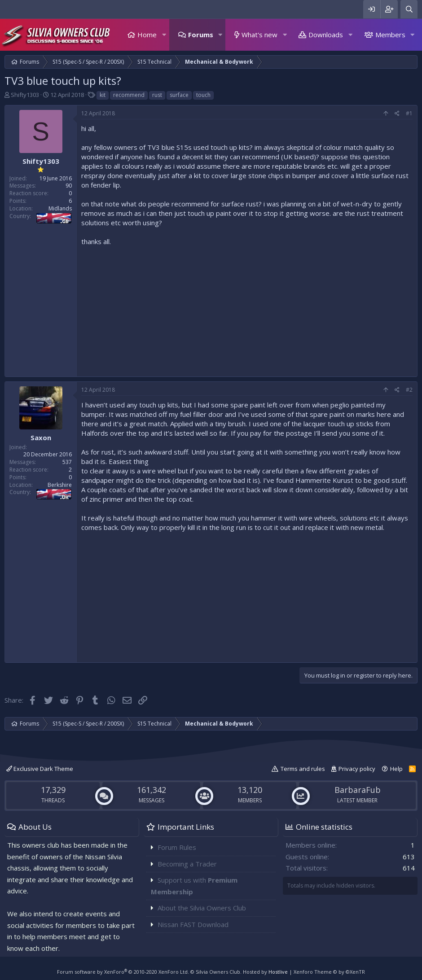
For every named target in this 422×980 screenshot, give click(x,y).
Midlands (60, 208)
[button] (164, 35)
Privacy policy (357, 769)
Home (147, 35)
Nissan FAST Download (193, 924)
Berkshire (60, 485)
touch (203, 95)
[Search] (409, 9)
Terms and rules (303, 769)
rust (157, 95)
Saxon (41, 437)
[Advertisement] (247, 309)
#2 (409, 390)
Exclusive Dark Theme (40, 769)
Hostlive (278, 972)
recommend (129, 95)
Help (396, 769)
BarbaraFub (358, 790)
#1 (409, 113)
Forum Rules (177, 847)
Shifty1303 (25, 95)
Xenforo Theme (329, 972)
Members (390, 35)
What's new (259, 35)
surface (179, 95)
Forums (201, 35)
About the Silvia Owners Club (202, 908)
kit (103, 95)
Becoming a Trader (187, 864)
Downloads (326, 35)
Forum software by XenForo (123, 972)
